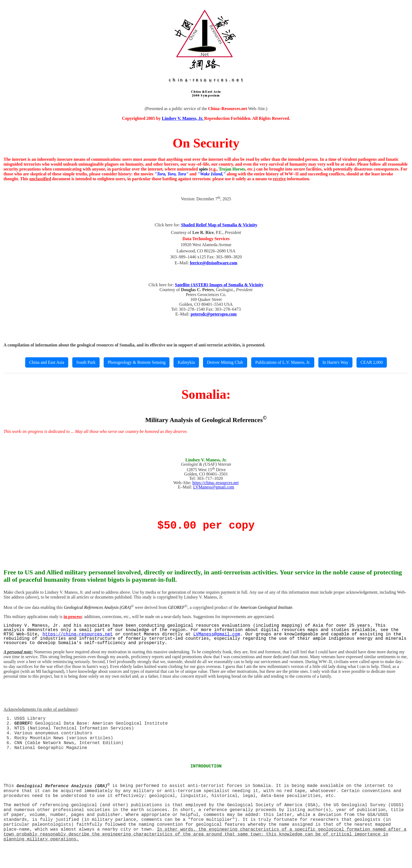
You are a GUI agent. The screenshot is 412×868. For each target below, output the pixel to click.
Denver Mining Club (225, 362)
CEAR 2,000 (372, 362)
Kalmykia (186, 362)
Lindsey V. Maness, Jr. (183, 118)
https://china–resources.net (216, 483)
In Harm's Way (335, 362)
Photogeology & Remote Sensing (137, 362)
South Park (86, 362)
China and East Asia (47, 362)
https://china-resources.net (78, 634)
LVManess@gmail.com (213, 487)
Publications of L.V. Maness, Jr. (283, 362)
